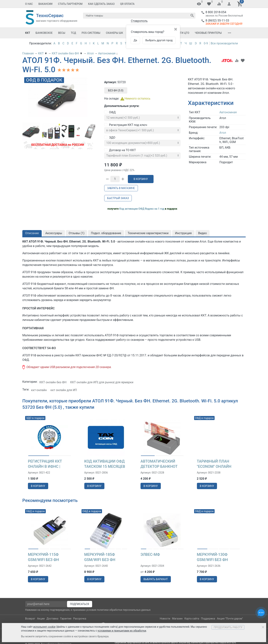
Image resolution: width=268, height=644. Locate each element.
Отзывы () (77, 233)
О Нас (29, 4)
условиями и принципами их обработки (122, 631)
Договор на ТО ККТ (120, 150)
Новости (165, 619)
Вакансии (46, 4)
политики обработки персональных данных (124, 610)
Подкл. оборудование (106, 233)
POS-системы (91, 33)
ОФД (110, 112)
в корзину (38, 486)
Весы (62, 33)
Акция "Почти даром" (230, 619)
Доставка (52, 619)
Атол (223, 133)
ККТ (28, 33)
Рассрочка (80, 619)
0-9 (206, 43)
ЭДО (110, 138)
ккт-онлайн (39, 390)
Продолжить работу (228, 627)
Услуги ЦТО (181, 33)
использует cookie (44, 627)
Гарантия (66, 619)
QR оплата (127, 4)
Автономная (228, 112)
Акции (41, 619)
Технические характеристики (148, 233)
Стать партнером (70, 4)
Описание (32, 233)
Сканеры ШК (114, 33)
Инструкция (183, 233)
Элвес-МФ (150, 554)
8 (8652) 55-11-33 (217, 21)
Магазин (177, 619)
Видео (202, 233)
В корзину (141, 179)
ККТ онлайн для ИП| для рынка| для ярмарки (102, 382)
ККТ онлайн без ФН (53, 382)
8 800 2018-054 (216, 12)
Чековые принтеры (208, 33)
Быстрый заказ (118, 198)
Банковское (44, 33)
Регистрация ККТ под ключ (126, 125)
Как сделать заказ (101, 4)
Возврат (30, 619)
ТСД (73, 33)
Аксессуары (54, 233)
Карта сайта (192, 619)
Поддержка (208, 619)
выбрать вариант (156, 579)
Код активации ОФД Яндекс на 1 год (142, 209)
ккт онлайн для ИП (64, 390)
